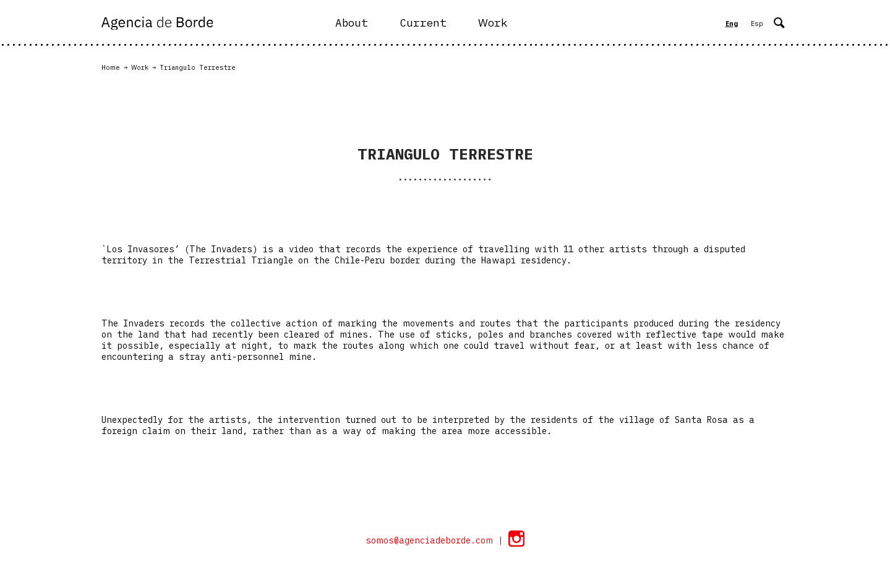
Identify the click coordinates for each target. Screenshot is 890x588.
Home (111, 67)
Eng (732, 23)
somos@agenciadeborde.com (432, 540)
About (352, 23)
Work (493, 23)
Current (423, 23)
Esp (757, 23)
